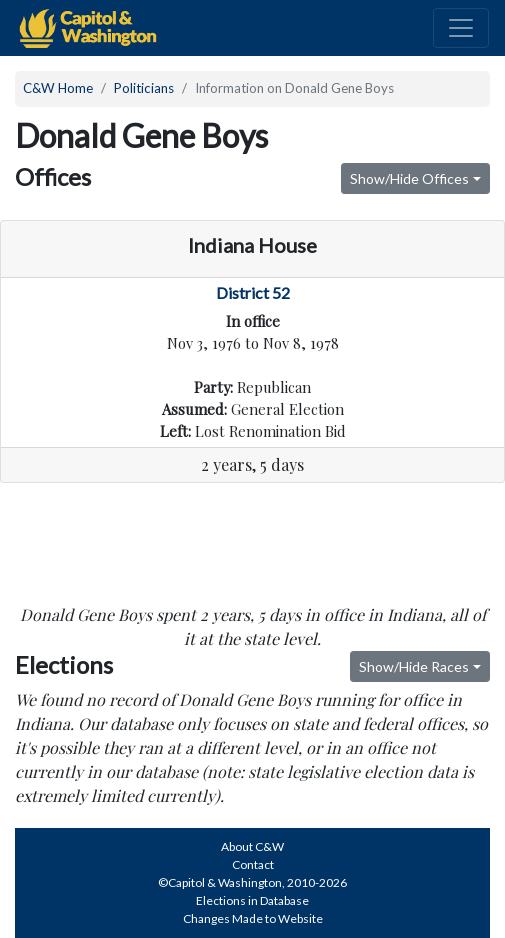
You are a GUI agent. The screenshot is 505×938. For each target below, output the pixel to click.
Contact (253, 864)
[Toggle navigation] (461, 28)
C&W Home (58, 88)
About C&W (252, 846)
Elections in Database (252, 900)
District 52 (253, 292)
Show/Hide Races (414, 666)
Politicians (144, 88)
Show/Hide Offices (409, 178)
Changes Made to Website (253, 918)
